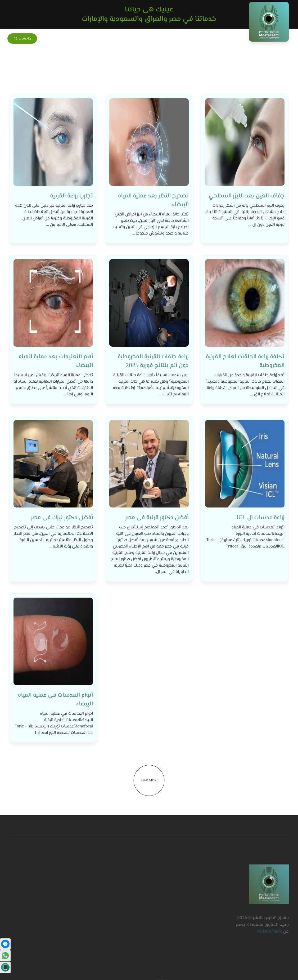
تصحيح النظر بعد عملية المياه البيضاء (153, 200)
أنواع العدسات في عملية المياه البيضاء (55, 700)
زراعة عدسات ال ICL (261, 518)
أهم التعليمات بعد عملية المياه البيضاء (56, 361)
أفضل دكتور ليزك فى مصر (62, 518)
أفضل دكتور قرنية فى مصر (157, 518)
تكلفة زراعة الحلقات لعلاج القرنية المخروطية (245, 361)
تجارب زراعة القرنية (71, 196)
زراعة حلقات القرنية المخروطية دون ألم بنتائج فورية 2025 (153, 361)
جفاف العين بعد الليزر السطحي (247, 196)
